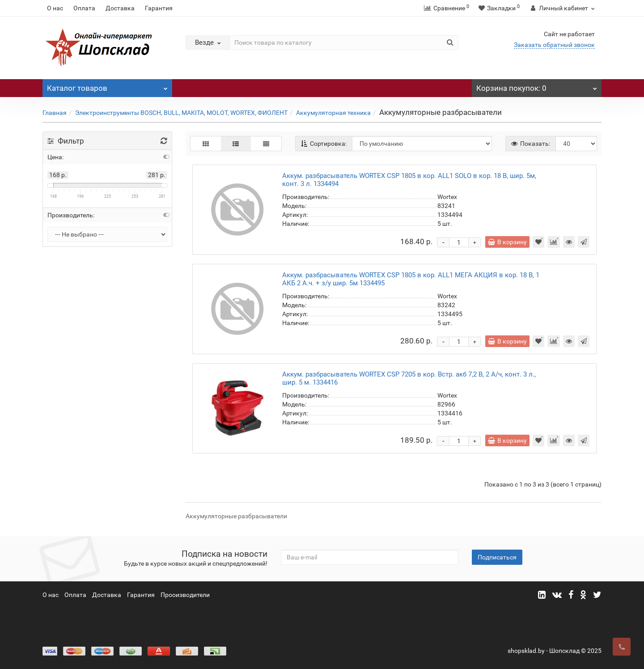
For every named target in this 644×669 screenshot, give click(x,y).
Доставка (120, 8)
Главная (55, 113)
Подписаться (497, 557)
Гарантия (159, 8)
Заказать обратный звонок (554, 45)
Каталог (107, 86)
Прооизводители (185, 595)
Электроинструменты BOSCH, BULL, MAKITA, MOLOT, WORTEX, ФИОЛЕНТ (181, 113)
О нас (55, 8)
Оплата (84, 8)
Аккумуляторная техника (333, 113)
